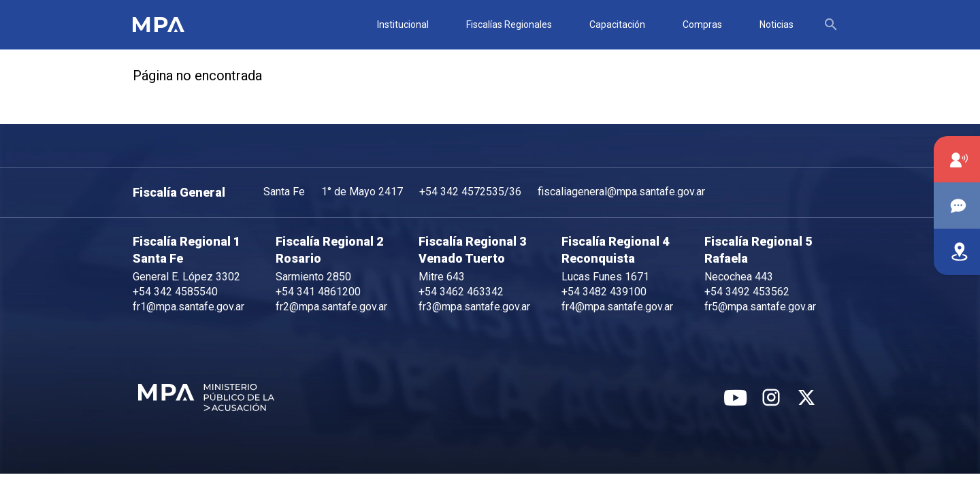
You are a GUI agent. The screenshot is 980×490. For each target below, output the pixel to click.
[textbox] (835, 24)
